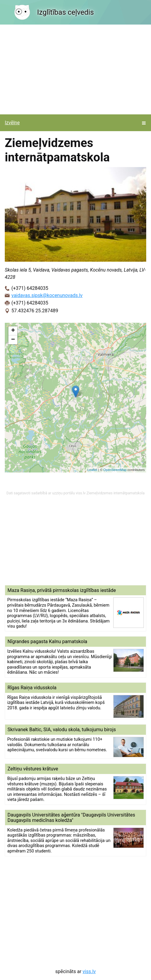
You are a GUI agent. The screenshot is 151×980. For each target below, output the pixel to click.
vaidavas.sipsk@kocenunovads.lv (47, 295)
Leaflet (92, 470)
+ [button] (13, 331)
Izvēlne (12, 123)
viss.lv (89, 971)
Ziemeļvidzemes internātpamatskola (116, 493)
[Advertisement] (75, 69)
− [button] (13, 340)
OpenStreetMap (115, 470)
